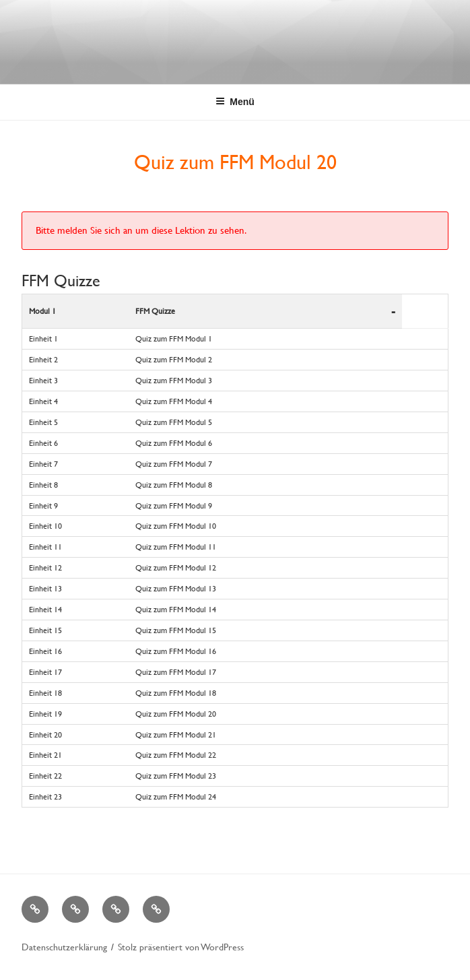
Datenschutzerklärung (64, 947)
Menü (235, 102)
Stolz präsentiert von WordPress (181, 947)
